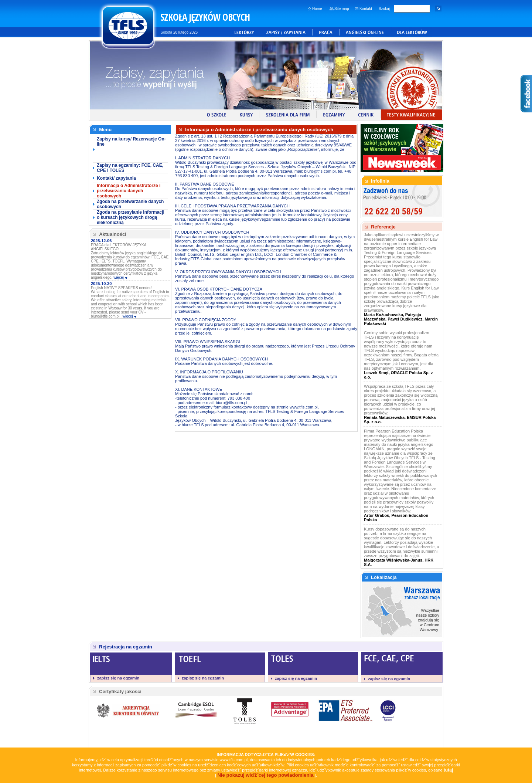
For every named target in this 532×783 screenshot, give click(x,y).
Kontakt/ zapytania (116, 178)
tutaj (449, 770)
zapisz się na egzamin (118, 678)
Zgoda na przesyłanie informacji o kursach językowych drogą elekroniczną (131, 217)
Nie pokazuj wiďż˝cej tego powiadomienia (265, 775)
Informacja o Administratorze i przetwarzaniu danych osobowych (129, 191)
